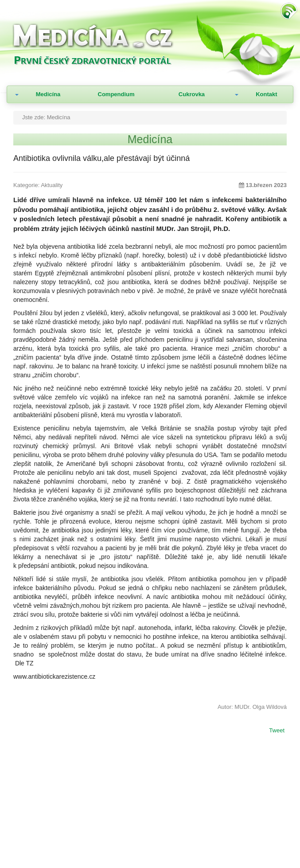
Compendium (116, 94)
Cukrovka (192, 94)
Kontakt (266, 94)
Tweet (277, 731)
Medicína (48, 94)
